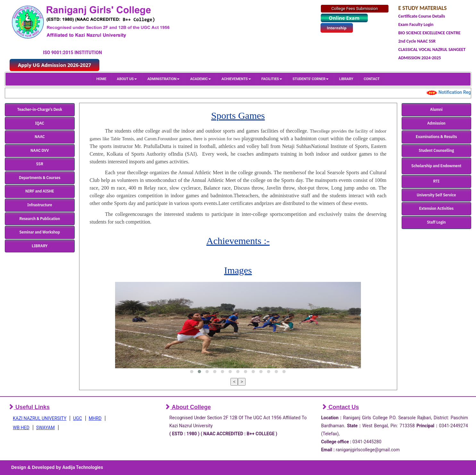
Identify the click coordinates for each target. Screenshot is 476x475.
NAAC (40, 137)
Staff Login (436, 222)
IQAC (40, 123)
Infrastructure (40, 205)
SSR (40, 164)
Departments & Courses (40, 178)
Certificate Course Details (422, 16)
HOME (101, 79)
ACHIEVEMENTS (236, 79)
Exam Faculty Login (416, 25)
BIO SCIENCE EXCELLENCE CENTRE (430, 33)
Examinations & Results (436, 137)
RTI (436, 181)
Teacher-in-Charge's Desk (40, 109)
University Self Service (436, 195)
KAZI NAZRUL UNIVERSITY (40, 418)
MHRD (95, 418)
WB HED (21, 428)
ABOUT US (127, 79)
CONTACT (372, 79)
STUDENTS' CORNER (311, 79)
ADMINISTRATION (164, 79)
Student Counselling (436, 150)
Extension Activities (436, 208)
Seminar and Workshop (40, 232)
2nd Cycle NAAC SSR (417, 41)
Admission (436, 123)
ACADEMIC (200, 79)
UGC (78, 418)
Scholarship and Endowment (436, 166)
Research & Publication (40, 219)
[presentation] (234, 382)
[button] (192, 372)
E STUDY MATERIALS (423, 8)
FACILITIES (272, 79)
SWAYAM (46, 428)
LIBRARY (346, 79)
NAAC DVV (40, 150)
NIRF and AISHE (40, 191)
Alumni (436, 109)
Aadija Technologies (83, 467)
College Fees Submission (355, 8)
